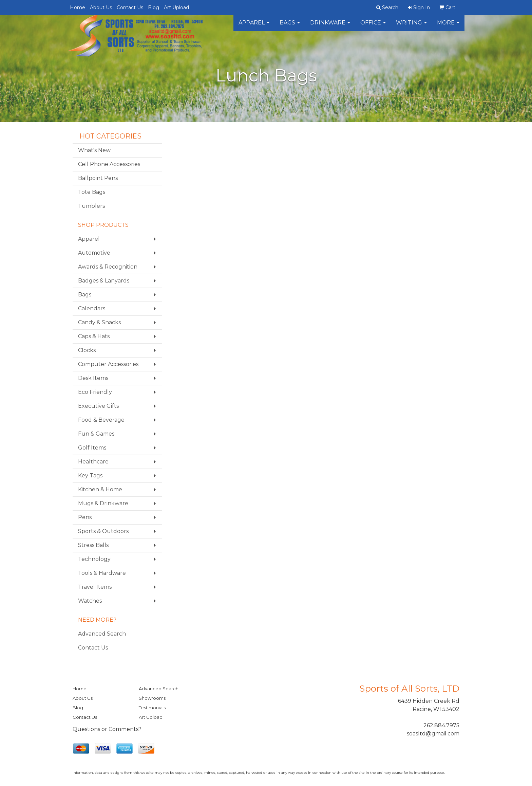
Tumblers (91, 206)
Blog (154, 7)
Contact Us (130, 7)
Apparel (254, 27)
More (448, 27)
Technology (94, 559)
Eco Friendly (95, 392)
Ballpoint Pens (98, 178)
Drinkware (330, 27)
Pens (85, 517)
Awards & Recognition (108, 267)
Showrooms (152, 698)
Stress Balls (93, 545)
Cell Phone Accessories (109, 164)
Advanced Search (102, 634)
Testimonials (152, 708)
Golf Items (92, 448)
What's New (94, 150)
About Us (101, 7)
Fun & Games (96, 434)
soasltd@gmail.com (433, 734)
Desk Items (93, 378)
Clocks (87, 350)
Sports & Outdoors (103, 531)
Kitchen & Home (100, 489)
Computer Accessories (108, 364)
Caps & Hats (94, 336)
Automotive (94, 253)
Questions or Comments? (107, 729)
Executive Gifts (98, 406)
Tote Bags (92, 192)
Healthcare (93, 462)
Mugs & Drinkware (103, 503)
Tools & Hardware (102, 573)
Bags (290, 27)
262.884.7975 (441, 725)
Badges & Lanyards (104, 281)
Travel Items (95, 587)
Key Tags (90, 476)
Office (373, 27)
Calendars (92, 308)
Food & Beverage (101, 420)
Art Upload (176, 7)
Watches (90, 601)
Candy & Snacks (99, 322)
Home (78, 7)
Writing (411, 27)
